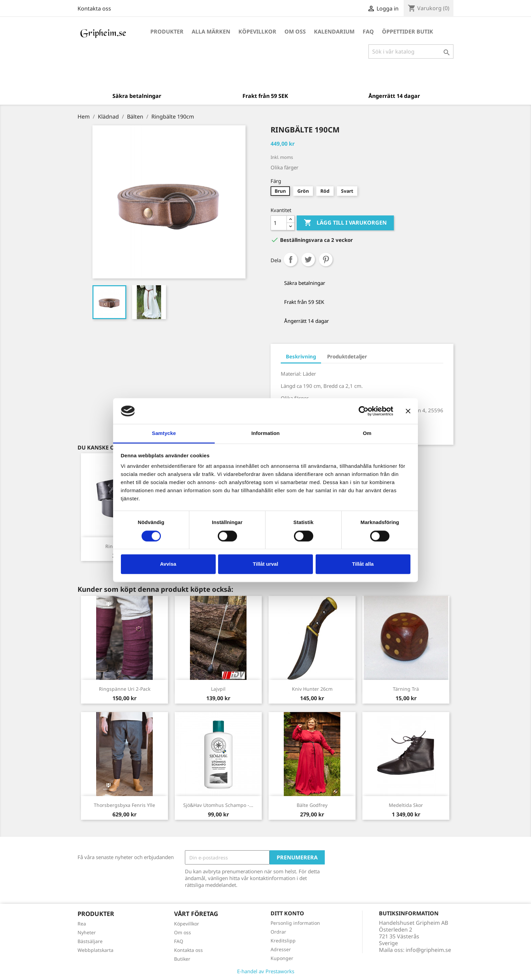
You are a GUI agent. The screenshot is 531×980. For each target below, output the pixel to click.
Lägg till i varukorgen (345, 223)
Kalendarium (334, 32)
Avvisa (168, 564)
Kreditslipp (283, 941)
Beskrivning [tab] (301, 356)
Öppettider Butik (408, 32)
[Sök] (411, 51)
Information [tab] (265, 433)
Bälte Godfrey (312, 805)
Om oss (295, 32)
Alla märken (211, 32)
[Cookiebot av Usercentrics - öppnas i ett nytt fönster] (364, 411)
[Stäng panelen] (408, 411)
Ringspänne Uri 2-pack (125, 689)
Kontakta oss (94, 8)
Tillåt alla (363, 564)
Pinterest (326, 259)
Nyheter (87, 932)
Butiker (182, 959)
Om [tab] (367, 433)
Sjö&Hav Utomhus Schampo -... (218, 805)
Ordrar (278, 932)
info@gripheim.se (428, 950)
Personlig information (295, 923)
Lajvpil (218, 689)
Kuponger (282, 958)
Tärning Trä (406, 689)
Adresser (281, 949)
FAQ (368, 32)
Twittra (308, 259)
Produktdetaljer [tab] (347, 356)
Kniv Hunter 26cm (312, 689)
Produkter (167, 32)
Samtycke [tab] (164, 433)
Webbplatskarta (95, 950)
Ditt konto (287, 913)
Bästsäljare (90, 941)
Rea (82, 924)
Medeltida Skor (406, 805)
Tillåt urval (266, 564)
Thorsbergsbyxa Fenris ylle (124, 805)
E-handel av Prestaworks (266, 971)
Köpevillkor (257, 32)
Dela (291, 259)
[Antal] (279, 223)
